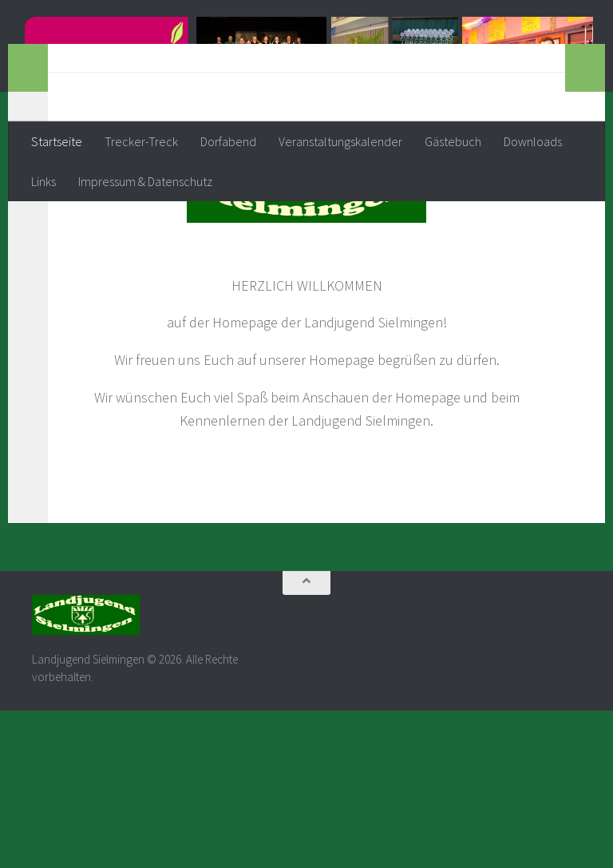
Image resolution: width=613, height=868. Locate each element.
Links (44, 181)
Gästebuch (453, 141)
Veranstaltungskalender (340, 141)
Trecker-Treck (141, 141)
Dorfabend (228, 141)
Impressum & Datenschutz (145, 181)
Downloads (533, 141)
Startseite (57, 141)
